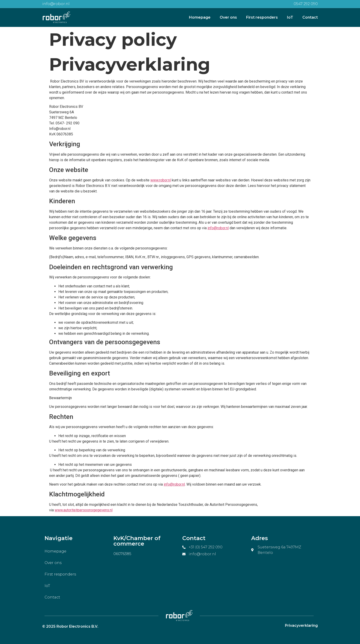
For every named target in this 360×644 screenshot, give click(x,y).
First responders (262, 17)
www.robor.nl (161, 180)
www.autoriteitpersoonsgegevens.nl (84, 510)
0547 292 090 (306, 4)
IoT (290, 17)
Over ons (228, 17)
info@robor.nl (56, 4)
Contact (310, 17)
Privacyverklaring (301, 625)
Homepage (200, 17)
